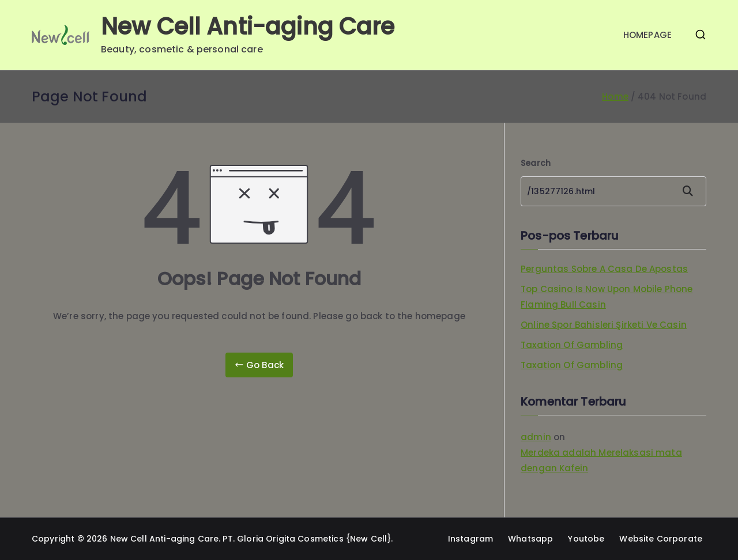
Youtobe (586, 539)
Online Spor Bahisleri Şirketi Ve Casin (604, 325)
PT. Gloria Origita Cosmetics (283, 539)
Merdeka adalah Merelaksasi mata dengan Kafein (601, 460)
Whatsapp (530, 539)
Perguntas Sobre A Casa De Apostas (604, 269)
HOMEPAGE (647, 35)
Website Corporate (661, 539)
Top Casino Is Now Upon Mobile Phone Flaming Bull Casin (607, 297)
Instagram (470, 539)
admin (536, 437)
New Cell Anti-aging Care (248, 27)
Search (536, 163)
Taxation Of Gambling (572, 345)
